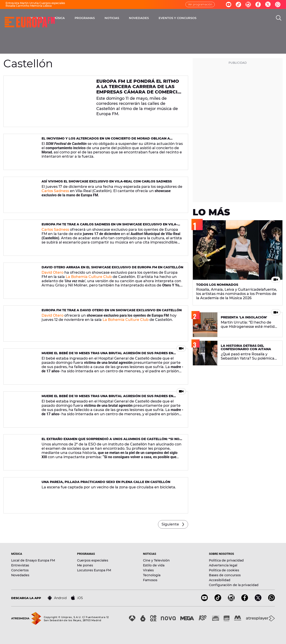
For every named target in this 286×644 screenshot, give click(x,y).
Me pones (85, 565)
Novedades (20, 575)
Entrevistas (20, 565)
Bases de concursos (225, 575)
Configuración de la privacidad (234, 585)
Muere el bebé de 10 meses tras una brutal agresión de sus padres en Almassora (107, 355)
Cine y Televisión (156, 560)
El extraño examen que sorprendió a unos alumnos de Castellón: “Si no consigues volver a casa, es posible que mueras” (110, 441)
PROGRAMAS (128, 18)
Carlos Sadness (55, 191)
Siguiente (170, 524)
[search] (279, 18)
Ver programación (200, 4)
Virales (148, 570)
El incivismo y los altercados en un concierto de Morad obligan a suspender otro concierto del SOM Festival (106, 140)
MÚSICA (102, 18)
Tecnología (152, 575)
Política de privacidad (226, 560)
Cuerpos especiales (93, 560)
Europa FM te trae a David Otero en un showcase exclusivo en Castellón (112, 310)
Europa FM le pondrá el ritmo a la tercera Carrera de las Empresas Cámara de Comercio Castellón (139, 89)
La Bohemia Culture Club (89, 277)
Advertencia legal (223, 565)
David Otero (53, 272)
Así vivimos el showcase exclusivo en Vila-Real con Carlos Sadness (107, 181)
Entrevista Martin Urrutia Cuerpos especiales (35, 3)
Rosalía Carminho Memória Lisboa (29, 6)
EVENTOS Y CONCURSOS (221, 18)
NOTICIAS (155, 18)
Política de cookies (224, 570)
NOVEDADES (182, 18)
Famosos (150, 580)
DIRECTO (79, 18)
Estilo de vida (154, 565)
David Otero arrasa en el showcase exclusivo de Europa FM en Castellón (112, 267)
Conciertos (20, 570)
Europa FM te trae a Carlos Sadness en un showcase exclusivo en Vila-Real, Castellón (109, 226)
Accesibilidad (220, 580)
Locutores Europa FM (94, 570)
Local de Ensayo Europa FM (33, 560)
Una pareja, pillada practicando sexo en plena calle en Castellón (106, 482)
